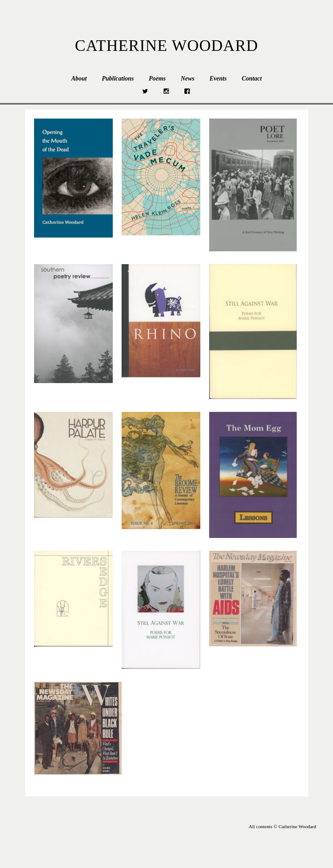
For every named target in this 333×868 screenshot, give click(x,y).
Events (218, 79)
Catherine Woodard (166, 46)
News (188, 79)
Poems (157, 79)
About (79, 79)
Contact (252, 79)
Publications (118, 79)
